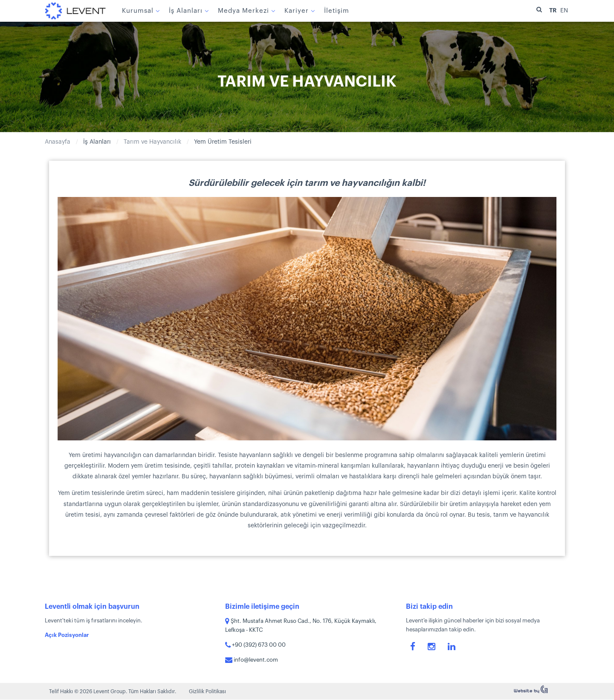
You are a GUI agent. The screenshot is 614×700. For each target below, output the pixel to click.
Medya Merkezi (242, 11)
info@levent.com (252, 660)
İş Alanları (184, 11)
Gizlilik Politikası (207, 691)
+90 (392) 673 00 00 (255, 645)
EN (564, 11)
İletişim (335, 11)
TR (553, 10)
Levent (75, 11)
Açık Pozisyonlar (67, 635)
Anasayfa (58, 142)
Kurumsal (136, 11)
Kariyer (295, 11)
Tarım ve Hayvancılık (152, 142)
